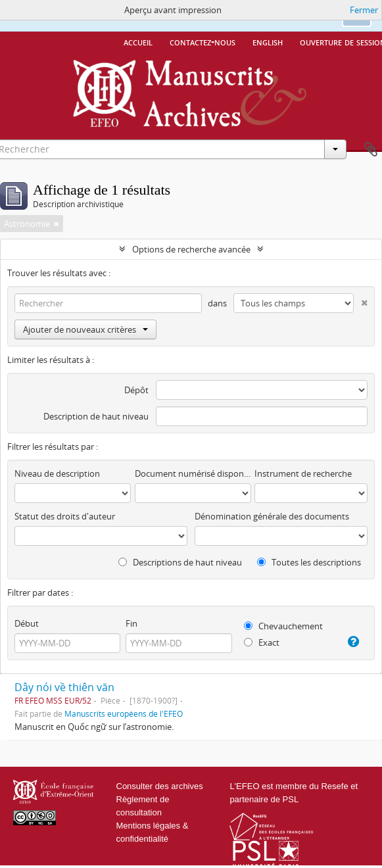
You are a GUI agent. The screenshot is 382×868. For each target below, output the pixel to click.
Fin (131, 623)
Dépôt (136, 390)
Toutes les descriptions (309, 562)
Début (27, 623)
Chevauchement (283, 626)
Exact (262, 642)
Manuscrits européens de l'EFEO (124, 713)
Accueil (138, 41)
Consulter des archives (160, 786)
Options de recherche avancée (191, 249)
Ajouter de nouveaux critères (85, 329)
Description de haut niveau (96, 416)
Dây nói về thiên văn (64, 687)
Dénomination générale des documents (272, 516)
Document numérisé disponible (193, 473)
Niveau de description (57, 473)
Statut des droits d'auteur (65, 516)
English (268, 41)
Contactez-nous (203, 41)
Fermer (364, 10)
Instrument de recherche (303, 473)
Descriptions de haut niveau (180, 562)
